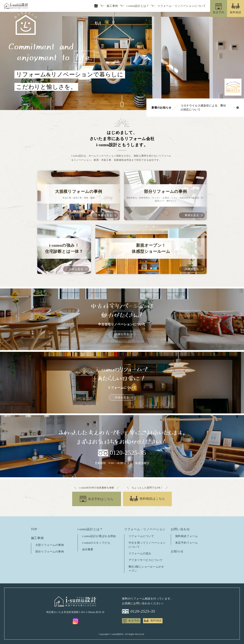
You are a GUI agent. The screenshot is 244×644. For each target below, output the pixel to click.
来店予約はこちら (101, 499)
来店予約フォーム (187, 543)
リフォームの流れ (140, 553)
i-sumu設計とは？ (138, 6)
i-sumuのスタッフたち (96, 543)
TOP (34, 529)
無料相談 (156, 620)
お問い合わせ (180, 529)
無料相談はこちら (152, 499)
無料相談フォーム (187, 536)
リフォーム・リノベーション (145, 529)
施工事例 (112, 6)
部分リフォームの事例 (50, 552)
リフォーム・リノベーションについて (182, 6)
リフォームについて (141, 536)
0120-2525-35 (128, 453)
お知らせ (177, 551)
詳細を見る (122, 334)
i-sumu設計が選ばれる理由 (99, 536)
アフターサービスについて (146, 560)
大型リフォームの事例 (50, 545)
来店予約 (134, 621)
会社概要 (88, 549)
